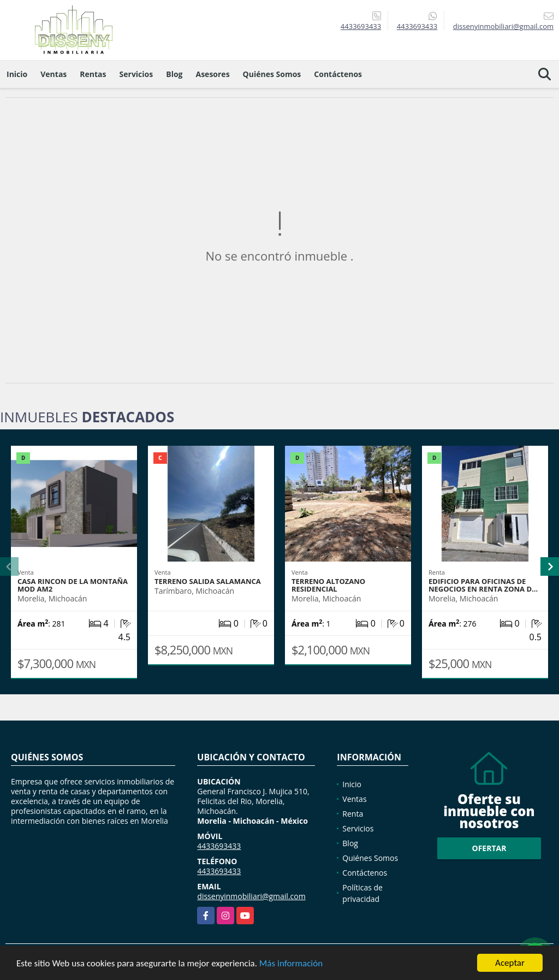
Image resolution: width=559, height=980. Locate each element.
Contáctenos (338, 74)
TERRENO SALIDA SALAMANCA (208, 581)
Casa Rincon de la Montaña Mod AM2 (73, 585)
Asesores (213, 74)
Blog (174, 74)
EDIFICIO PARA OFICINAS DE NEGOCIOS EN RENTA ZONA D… (483, 585)
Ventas (53, 74)
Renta (353, 814)
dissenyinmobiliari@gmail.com (251, 896)
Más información (291, 964)
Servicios (136, 74)
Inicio (17, 74)
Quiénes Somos (272, 74)
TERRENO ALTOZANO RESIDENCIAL (328, 585)
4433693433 (361, 26)
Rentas (93, 74)
